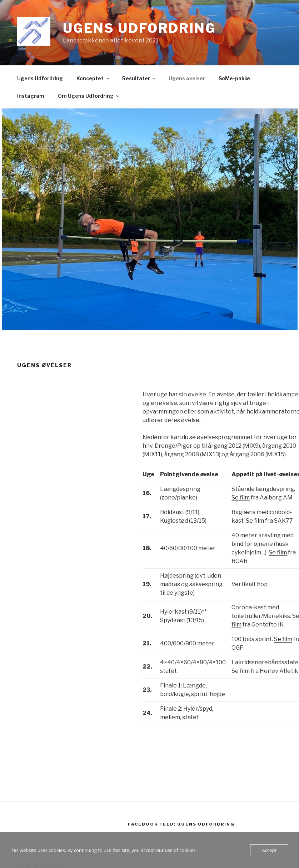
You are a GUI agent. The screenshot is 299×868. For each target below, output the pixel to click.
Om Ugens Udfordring (89, 96)
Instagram (31, 96)
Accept (269, 850)
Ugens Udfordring (139, 28)
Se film (241, 498)
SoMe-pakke (234, 78)
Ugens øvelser (187, 78)
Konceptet (93, 78)
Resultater (139, 78)
